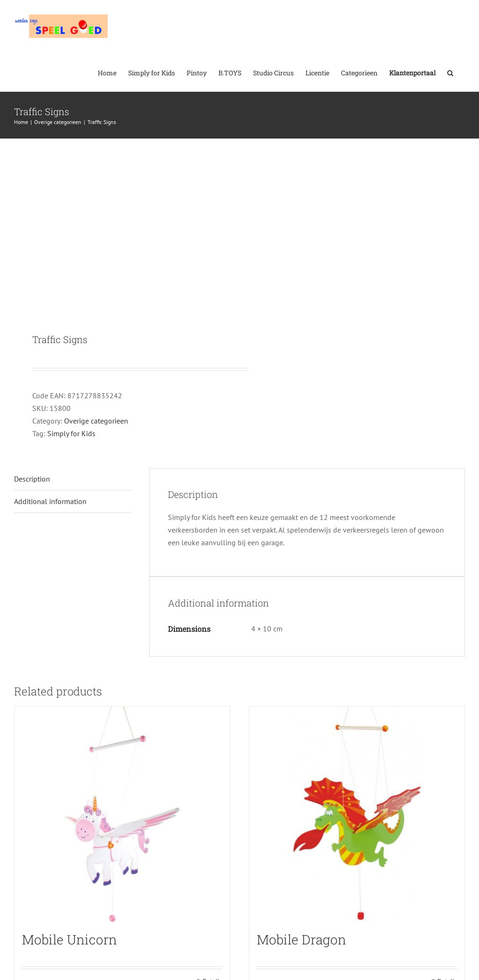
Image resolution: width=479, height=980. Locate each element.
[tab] (73, 479)
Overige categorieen (96, 421)
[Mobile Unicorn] (122, 814)
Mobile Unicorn (69, 940)
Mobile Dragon (301, 940)
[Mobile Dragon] (357, 814)
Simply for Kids (71, 433)
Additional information (50, 501)
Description (32, 479)
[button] (450, 72)
